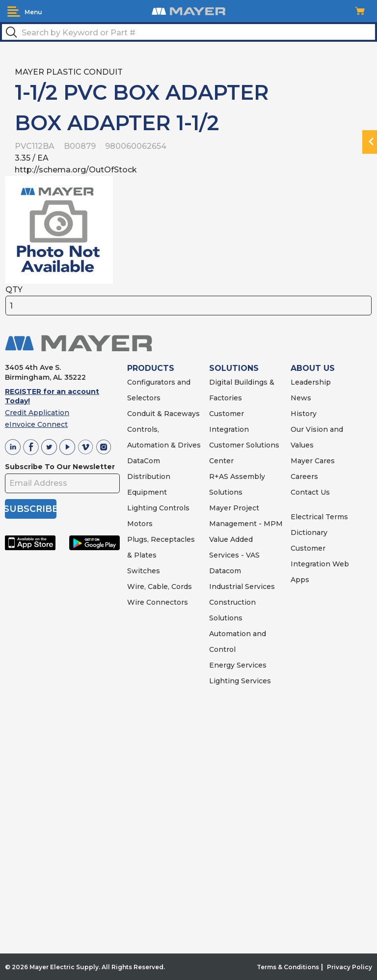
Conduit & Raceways (163, 414)
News (301, 398)
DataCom (144, 461)
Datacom (225, 571)
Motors (140, 524)
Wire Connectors (158, 602)
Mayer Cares (313, 461)
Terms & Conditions (288, 967)
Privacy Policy (350, 967)
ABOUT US (313, 368)
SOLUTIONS (234, 368)
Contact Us (310, 492)
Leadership (311, 382)
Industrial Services (242, 587)
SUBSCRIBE (31, 509)
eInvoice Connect (36, 424)
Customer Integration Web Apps (320, 564)
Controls (173, 508)
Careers (304, 476)
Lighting (142, 508)
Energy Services (238, 665)
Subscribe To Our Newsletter (60, 467)
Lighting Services (240, 681)
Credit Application (37, 413)
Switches (144, 571)
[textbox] (188, 32)
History (304, 414)
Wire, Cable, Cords (160, 587)
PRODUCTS (151, 368)
